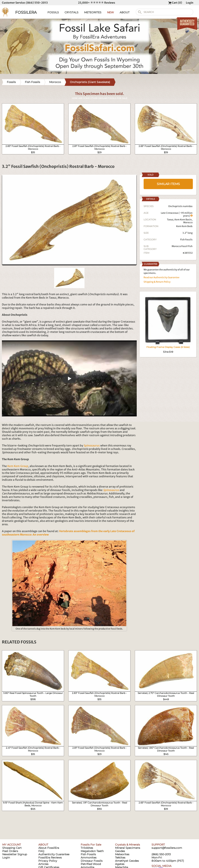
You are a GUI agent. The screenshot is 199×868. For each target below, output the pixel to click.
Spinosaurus (92, 446)
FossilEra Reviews (50, 858)
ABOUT (125, 12)
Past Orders (10, 851)
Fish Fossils (186, 240)
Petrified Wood (91, 864)
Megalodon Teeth (92, 851)
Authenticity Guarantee (54, 854)
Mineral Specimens (128, 848)
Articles (43, 864)
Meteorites (122, 854)
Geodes (120, 851)
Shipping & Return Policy (157, 282)
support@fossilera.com (167, 848)
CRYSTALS (71, 12)
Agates (120, 864)
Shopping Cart (12, 848)
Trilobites (87, 848)
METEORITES (93, 12)
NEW (111, 12)
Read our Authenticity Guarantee (161, 277)
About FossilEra (49, 848)
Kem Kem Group (18, 466)
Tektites (120, 858)
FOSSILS (53, 12)
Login (190, 3)
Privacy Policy (48, 861)
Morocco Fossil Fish (182, 246)
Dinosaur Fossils (92, 861)
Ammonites (89, 858)
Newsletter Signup (15, 854)
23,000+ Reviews (97, 3)
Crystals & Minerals (128, 845)
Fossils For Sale (91, 845)
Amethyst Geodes (127, 861)
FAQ (41, 851)
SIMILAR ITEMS (168, 184)
